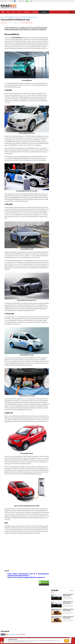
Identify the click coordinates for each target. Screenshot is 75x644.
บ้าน (2, 17)
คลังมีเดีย (35, 12)
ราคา (19, 12)
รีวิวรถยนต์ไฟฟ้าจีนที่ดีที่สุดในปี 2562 (28, 17)
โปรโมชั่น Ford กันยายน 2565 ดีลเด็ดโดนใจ (68, 595)
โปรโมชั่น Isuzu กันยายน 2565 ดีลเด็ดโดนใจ (68, 610)
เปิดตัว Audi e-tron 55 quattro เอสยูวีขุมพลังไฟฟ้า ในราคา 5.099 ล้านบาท (26, 577)
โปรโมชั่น (27, 12)
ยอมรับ (67, 641)
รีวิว (14, 12)
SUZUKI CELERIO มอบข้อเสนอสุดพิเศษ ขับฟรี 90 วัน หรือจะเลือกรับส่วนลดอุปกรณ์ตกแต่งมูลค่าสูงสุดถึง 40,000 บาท (28, 575)
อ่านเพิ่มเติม (31, 642)
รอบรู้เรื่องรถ (44, 12)
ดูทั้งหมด (72, 590)
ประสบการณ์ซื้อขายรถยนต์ (11, 17)
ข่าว (8, 12)
